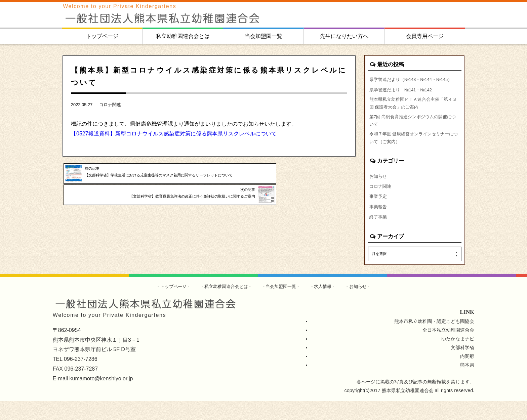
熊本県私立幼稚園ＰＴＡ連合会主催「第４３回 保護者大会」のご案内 (414, 114)
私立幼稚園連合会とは (183, 36)
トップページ (102, 36)
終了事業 (379, 236)
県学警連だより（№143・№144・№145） (406, 84)
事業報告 (379, 225)
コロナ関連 (110, 105)
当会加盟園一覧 (263, 36)
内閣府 (467, 375)
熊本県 (467, 384)
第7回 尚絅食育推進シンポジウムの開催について (414, 134)
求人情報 (326, 305)
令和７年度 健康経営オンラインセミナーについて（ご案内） (415, 153)
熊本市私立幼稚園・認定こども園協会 (434, 340)
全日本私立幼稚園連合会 (448, 349)
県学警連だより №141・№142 (404, 99)
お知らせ (379, 193)
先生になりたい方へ (344, 36)
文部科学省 (462, 367)
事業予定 (379, 214)
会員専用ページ (425, 36)
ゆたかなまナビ (458, 358)
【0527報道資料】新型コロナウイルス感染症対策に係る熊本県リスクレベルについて (174, 134)
